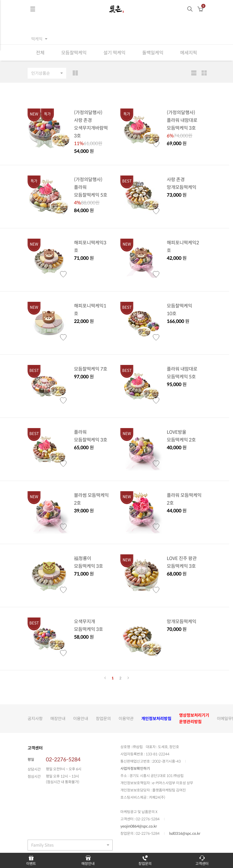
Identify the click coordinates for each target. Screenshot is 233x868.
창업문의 (103, 719)
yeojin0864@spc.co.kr (139, 826)
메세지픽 (189, 52)
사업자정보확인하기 (135, 769)
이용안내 (81, 719)
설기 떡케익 (114, 52)
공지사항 (35, 719)
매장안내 (58, 719)
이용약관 (126, 719)
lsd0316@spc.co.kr (185, 833)
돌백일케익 (153, 52)
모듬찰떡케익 (74, 52)
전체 (40, 52)
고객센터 (202, 860)
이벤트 (31, 860)
